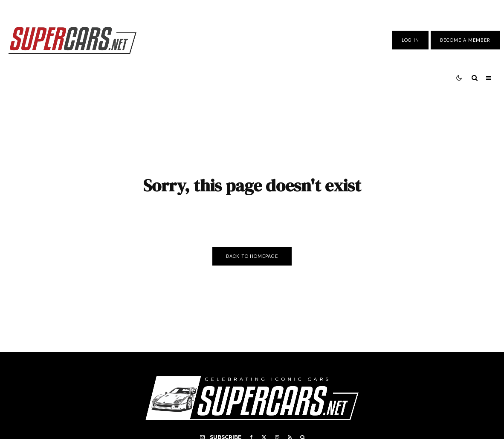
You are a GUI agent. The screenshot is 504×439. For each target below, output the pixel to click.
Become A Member (465, 40)
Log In (410, 40)
